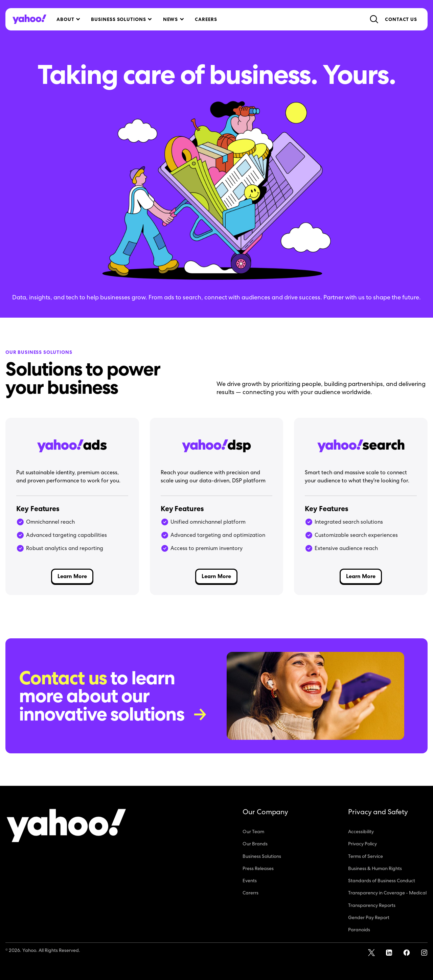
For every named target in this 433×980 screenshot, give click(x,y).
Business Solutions (262, 856)
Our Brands (255, 844)
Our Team (253, 831)
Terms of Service (366, 856)
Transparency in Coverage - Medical (387, 893)
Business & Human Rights (375, 868)
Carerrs (250, 893)
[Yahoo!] (66, 827)
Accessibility (361, 831)
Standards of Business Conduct (382, 881)
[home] (29, 19)
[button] (68, 19)
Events (250, 881)
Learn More (72, 576)
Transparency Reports (372, 905)
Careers (206, 19)
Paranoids (359, 930)
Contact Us (401, 19)
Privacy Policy (362, 844)
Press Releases (258, 868)
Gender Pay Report (369, 917)
